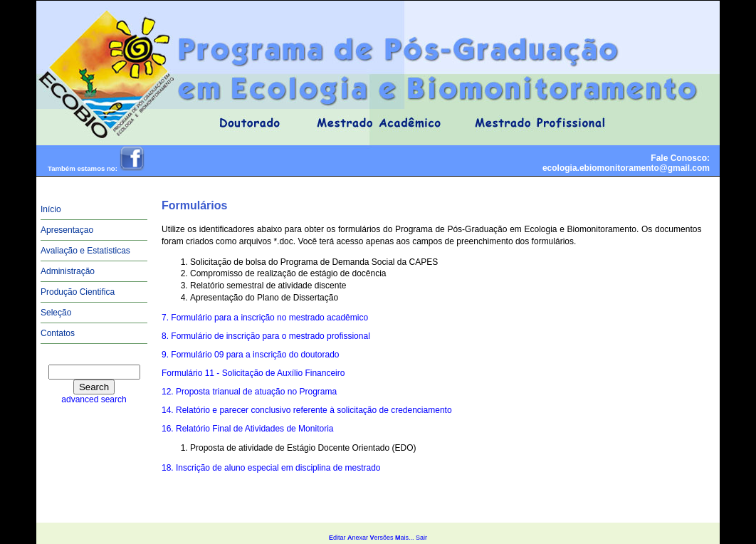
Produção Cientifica (78, 292)
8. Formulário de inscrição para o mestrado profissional (266, 336)
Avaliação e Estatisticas (85, 251)
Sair (421, 538)
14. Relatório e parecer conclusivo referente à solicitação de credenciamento (307, 410)
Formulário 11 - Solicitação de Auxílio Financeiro (253, 373)
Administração (68, 271)
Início (51, 209)
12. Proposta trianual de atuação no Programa (249, 392)
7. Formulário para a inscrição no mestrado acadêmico (265, 318)
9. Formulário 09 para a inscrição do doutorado (250, 355)
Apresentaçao (67, 230)
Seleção (56, 313)
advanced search (94, 399)
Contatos (58, 333)
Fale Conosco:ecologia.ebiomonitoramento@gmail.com (626, 163)
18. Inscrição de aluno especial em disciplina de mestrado (271, 468)
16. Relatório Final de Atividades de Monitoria (247, 429)
